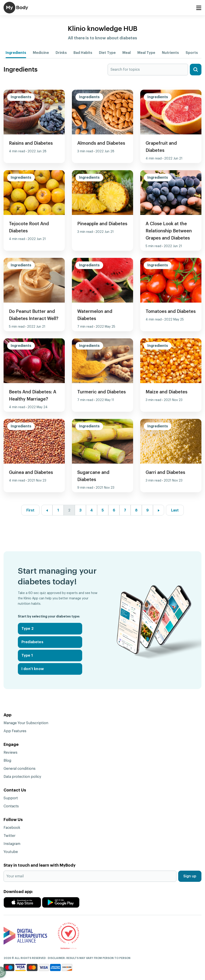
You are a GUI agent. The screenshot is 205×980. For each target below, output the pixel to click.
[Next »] (159, 510)
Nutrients (170, 53)
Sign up (190, 876)
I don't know (33, 669)
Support (11, 798)
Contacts (11, 806)
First (30, 510)
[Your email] (90, 876)
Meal (127, 53)
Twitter (9, 836)
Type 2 (27, 629)
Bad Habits (83, 53)
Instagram (12, 844)
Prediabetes (32, 642)
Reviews (10, 753)
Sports (192, 53)
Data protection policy (22, 777)
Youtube (11, 852)
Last (175, 510)
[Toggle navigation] (199, 8)
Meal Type (146, 53)
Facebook (12, 828)
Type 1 (27, 655)
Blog (7, 761)
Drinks (61, 53)
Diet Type (107, 53)
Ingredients (16, 53)
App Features (15, 731)
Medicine (41, 53)
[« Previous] (47, 510)
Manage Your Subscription (26, 723)
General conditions (20, 769)
